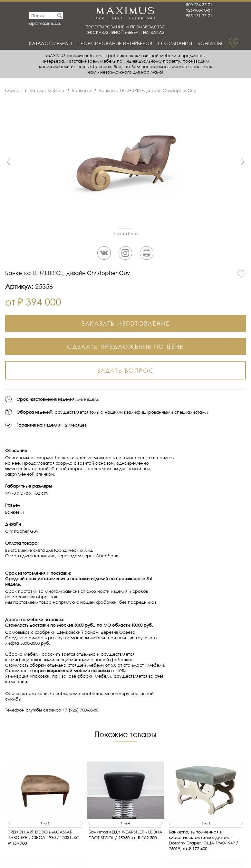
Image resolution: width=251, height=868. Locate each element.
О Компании (175, 43)
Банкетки (82, 91)
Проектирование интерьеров (115, 43)
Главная (13, 91)
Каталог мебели (50, 43)
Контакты (210, 43)
